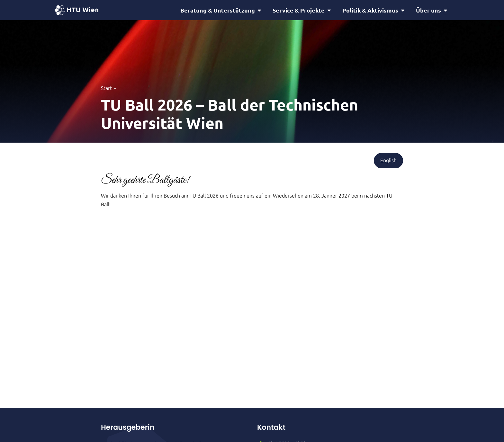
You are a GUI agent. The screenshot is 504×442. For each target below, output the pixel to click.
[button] (388, 162)
